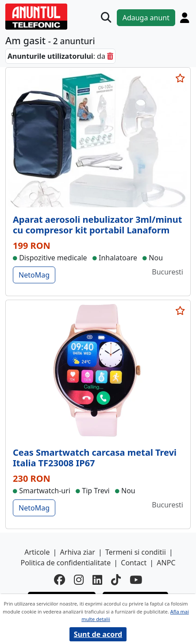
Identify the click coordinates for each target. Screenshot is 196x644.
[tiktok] (116, 580)
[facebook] (60, 580)
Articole (37, 552)
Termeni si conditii (136, 552)
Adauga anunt (146, 18)
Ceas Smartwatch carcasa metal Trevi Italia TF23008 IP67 (95, 458)
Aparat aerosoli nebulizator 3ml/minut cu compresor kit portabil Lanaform (98, 225)
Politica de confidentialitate (65, 563)
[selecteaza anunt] (180, 78)
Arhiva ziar (78, 552)
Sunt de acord (98, 634)
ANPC (166, 563)
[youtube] (136, 580)
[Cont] (185, 18)
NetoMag (34, 275)
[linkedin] (97, 580)
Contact (134, 563)
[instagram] (79, 580)
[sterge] (110, 56)
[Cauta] (106, 17)
